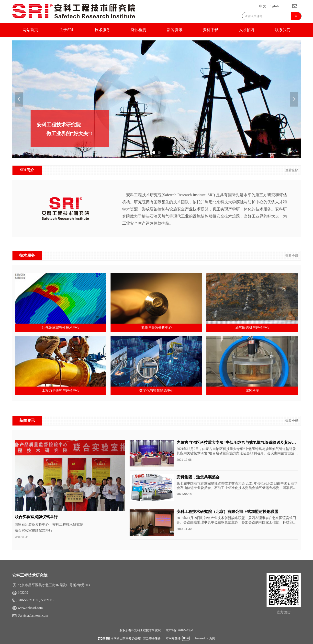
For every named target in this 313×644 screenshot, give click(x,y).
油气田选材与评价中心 (252, 328)
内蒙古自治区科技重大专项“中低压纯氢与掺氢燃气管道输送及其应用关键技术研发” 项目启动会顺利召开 (236, 443)
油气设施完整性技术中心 (61, 328)
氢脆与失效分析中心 (156, 328)
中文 (263, 6)
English (274, 6)
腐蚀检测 (252, 391)
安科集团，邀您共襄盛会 (198, 477)
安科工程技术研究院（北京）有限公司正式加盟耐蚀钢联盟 (227, 512)
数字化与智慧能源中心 (156, 391)
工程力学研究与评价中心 (61, 391)
